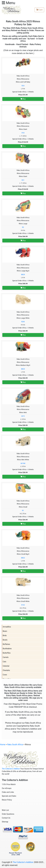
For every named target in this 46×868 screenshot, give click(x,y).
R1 (23, 511)
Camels (6, 657)
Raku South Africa (15, 745)
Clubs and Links (8, 792)
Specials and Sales (9, 796)
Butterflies (7, 653)
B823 (23, 369)
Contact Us (6, 818)
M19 (23, 416)
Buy (23, 99)
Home (3, 745)
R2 (23, 227)
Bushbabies (7, 649)
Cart (39, 10)
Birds (5, 635)
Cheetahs (6, 670)
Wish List (5, 810)
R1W (23, 605)
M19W (23, 463)
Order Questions (8, 814)
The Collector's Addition (11, 769)
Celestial (6, 666)
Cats (4, 662)
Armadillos (7, 627)
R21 (23, 180)
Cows (5, 675)
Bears (5, 631)
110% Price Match (9, 784)
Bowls (5, 640)
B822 (23, 558)
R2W (23, 322)
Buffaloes (6, 644)
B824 (23, 275)
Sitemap (5, 822)
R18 (23, 133)
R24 (23, 86)
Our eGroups (7, 788)
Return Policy (7, 800)
